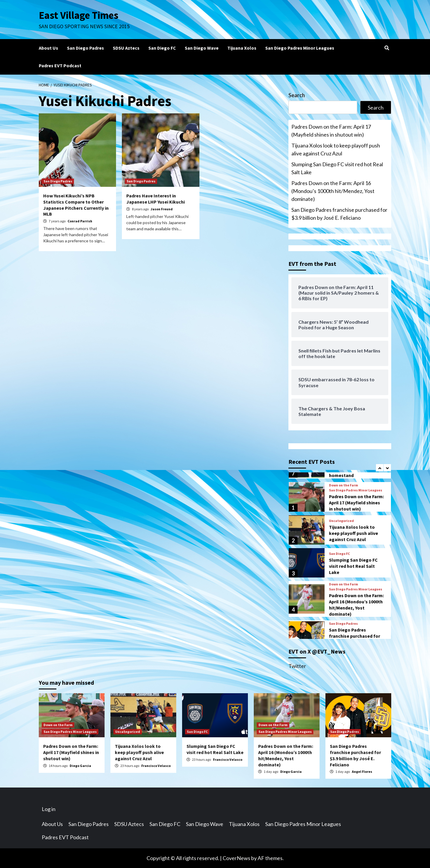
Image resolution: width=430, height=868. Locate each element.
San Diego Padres (85, 48)
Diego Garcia (80, 766)
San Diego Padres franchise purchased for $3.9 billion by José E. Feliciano (339, 214)
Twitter (297, 666)
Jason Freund (162, 209)
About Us (48, 48)
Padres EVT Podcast (60, 66)
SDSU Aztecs (126, 48)
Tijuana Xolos (242, 48)
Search (297, 95)
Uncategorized (341, 521)
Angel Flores (362, 772)
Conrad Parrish (80, 221)
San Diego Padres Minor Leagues (300, 48)
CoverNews (236, 858)
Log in (49, 809)
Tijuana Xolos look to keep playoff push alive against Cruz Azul (336, 149)
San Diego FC (162, 48)
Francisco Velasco (156, 766)
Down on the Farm (344, 485)
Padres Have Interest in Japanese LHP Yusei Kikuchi (156, 199)
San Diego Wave (202, 48)
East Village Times (79, 15)
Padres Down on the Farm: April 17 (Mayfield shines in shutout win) (331, 131)
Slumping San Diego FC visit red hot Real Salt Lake (337, 168)
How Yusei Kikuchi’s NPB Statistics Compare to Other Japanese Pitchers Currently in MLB (76, 205)
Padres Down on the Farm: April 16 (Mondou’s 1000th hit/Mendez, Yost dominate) (333, 191)
